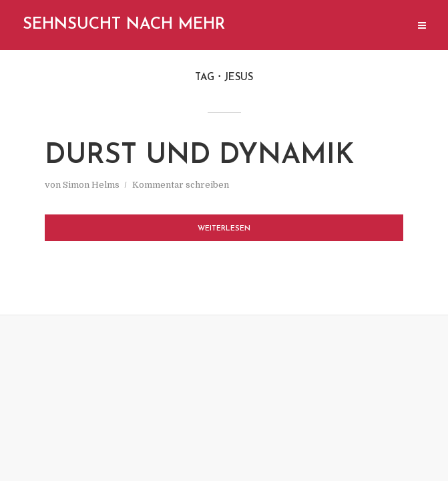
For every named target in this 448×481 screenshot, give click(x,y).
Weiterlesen (224, 229)
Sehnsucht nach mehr (124, 25)
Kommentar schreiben (181, 185)
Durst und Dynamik (200, 156)
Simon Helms (91, 185)
